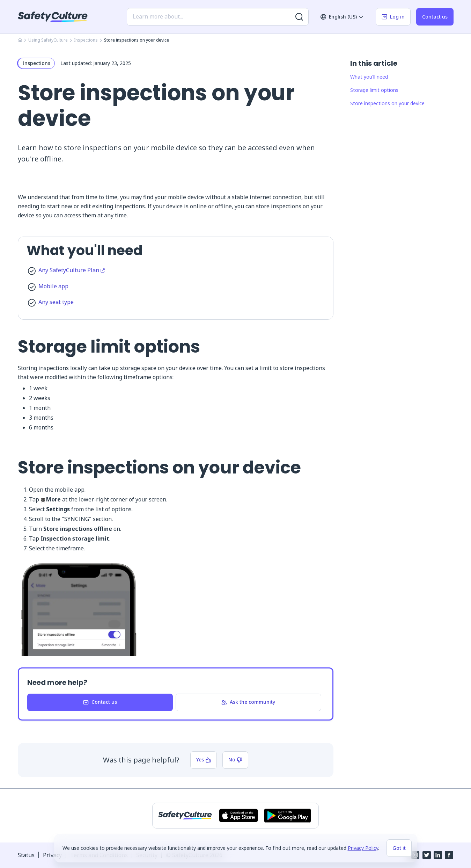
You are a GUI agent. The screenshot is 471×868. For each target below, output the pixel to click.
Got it (399, 848)
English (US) (342, 17)
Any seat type (56, 302)
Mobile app (53, 286)
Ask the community (248, 702)
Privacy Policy (363, 848)
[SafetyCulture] (53, 17)
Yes (204, 759)
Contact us (435, 17)
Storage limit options (374, 90)
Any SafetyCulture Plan (72, 270)
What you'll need (369, 77)
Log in (393, 17)
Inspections (86, 40)
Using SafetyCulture (48, 40)
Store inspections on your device (387, 103)
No (235, 759)
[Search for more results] (299, 17)
